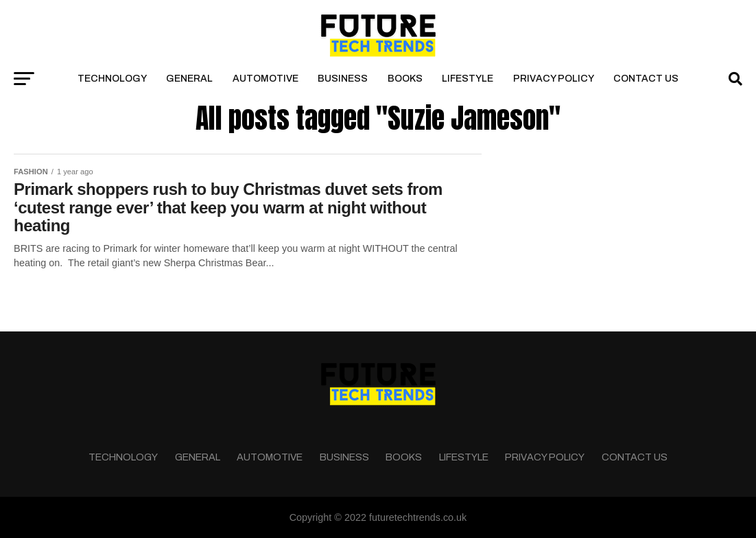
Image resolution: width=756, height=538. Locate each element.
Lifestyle (468, 79)
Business (343, 79)
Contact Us (646, 79)
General (189, 79)
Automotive (265, 79)
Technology (112, 79)
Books (405, 79)
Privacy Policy (554, 79)
